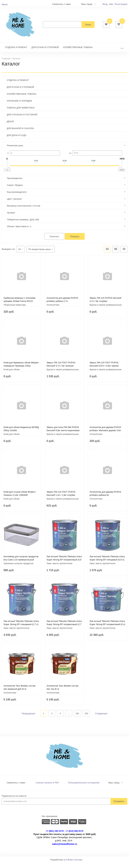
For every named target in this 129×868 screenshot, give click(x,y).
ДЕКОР (10, 127)
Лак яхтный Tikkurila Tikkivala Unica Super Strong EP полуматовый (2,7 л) (64, 629)
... (122, 52)
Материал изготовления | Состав (24, 211)
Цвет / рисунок (14, 204)
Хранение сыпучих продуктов (18, 568)
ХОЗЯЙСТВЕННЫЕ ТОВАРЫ (78, 52)
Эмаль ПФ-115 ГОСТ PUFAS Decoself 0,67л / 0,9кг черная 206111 (104, 371)
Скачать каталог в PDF (47, 788)
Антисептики (53, 310)
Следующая (101, 718)
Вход (105, 4)
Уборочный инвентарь (15, 310)
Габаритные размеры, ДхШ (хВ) (23, 225)
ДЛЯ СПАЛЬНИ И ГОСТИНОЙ (22, 120)
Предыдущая (28, 718)
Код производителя (17, 197)
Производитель (15, 183)
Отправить (119, 806)
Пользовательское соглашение (84, 788)
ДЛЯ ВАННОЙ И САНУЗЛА (20, 133)
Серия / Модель (15, 190)
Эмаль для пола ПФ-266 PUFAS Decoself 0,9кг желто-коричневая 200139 (63, 435)
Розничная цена (15, 151)
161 (77, 718)
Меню (5, 4)
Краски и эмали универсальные (106, 310)
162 (86, 718)
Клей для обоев (12, 374)
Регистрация (121, 4)
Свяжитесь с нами (16, 788)
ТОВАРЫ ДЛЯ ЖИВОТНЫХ (21, 113)
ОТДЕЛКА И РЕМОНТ (16, 52)
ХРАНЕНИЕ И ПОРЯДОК (19, 106)
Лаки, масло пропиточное (59, 568)
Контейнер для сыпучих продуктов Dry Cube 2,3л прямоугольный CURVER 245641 (21, 565)
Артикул (11, 218)
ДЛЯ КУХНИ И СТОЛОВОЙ (45, 52)
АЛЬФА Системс (74, 865)
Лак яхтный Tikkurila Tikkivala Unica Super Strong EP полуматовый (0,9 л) (64, 565)
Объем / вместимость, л (19, 231)
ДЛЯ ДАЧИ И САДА (17, 140)
